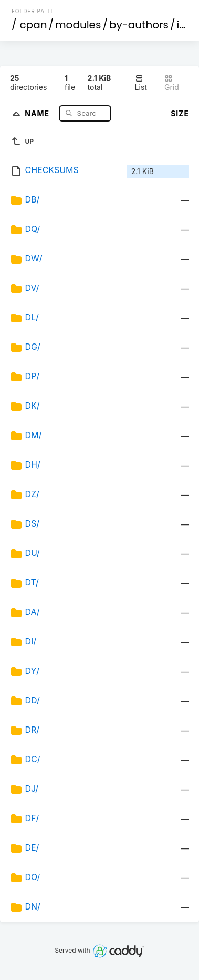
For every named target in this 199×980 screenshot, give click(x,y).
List (141, 83)
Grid (172, 83)
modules (78, 25)
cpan (33, 25)
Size (180, 113)
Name (38, 113)
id (181, 25)
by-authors (139, 25)
